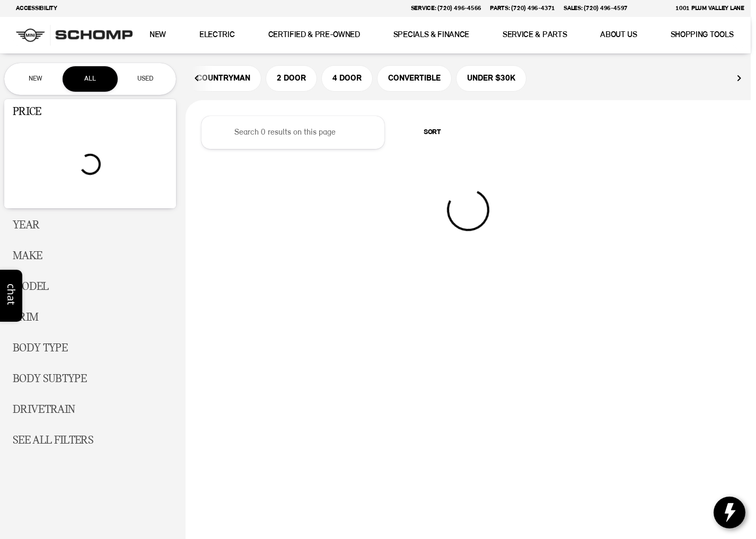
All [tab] (90, 79)
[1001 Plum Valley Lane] (705, 8)
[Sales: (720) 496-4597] (596, 8)
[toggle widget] (729, 513)
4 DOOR (347, 79)
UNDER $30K (491, 79)
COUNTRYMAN (223, 79)
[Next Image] (739, 79)
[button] (651, 8)
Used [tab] (145, 79)
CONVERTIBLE (414, 79)
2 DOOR (291, 79)
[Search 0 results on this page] (293, 133)
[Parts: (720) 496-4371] (522, 8)
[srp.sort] (427, 133)
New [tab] (35, 79)
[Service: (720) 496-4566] (446, 8)
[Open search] (726, 36)
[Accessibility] (32, 8)
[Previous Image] (197, 79)
